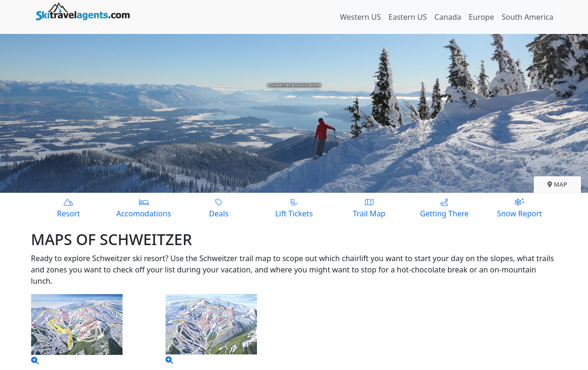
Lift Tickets (294, 208)
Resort (69, 208)
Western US (360, 17)
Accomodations (144, 208)
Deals (219, 208)
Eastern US (408, 17)
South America (528, 17)
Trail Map (369, 208)
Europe (481, 17)
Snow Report (519, 208)
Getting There (444, 208)
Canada (448, 17)
